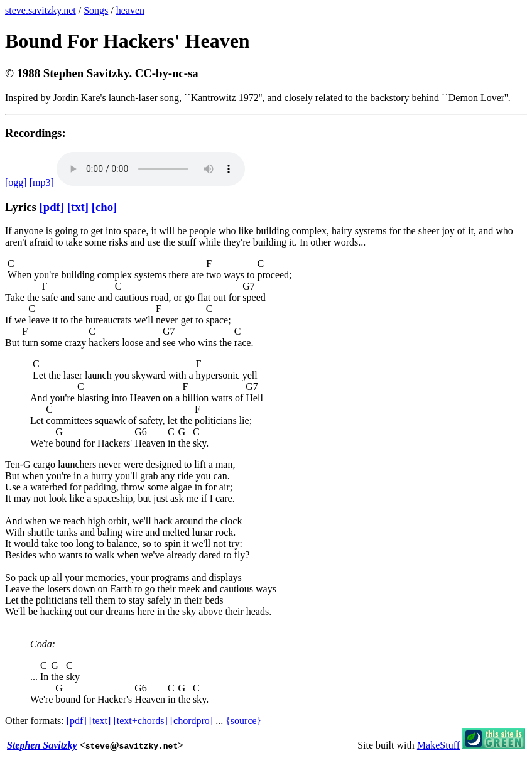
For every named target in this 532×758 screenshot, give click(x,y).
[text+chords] (140, 721)
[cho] (105, 207)
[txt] (78, 207)
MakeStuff (438, 745)
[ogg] (16, 182)
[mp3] (42, 182)
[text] (100, 721)
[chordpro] (192, 721)
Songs (96, 10)
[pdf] (52, 207)
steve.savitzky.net (41, 10)
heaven (130, 10)
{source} (243, 721)
